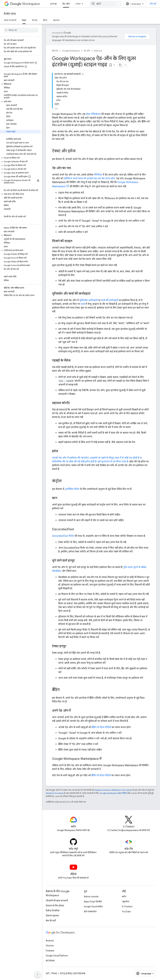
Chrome (50, 946)
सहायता (56, 20)
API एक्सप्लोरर (90, 912)
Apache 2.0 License (55, 793)
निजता (54, 973)
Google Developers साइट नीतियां (113, 793)
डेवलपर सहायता (52, 916)
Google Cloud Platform (57, 956)
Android (50, 941)
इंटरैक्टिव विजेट (72, 489)
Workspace (25, 4)
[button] (20, 84)
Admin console (91, 897)
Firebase (50, 951)
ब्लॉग (124, 897)
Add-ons (10, 14)
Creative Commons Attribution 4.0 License (113, 790)
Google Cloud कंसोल (93, 907)
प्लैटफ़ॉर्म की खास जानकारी (57, 901)
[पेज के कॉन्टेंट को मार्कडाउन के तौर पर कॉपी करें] (120, 65)
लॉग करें (153, 4)
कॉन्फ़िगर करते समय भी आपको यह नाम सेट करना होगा (89, 178)
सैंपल (45, 20)
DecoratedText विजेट (63, 536)
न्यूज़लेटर (126, 902)
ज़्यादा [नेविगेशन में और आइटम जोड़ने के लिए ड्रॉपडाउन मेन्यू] (78, 4)
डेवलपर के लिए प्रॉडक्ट (55, 906)
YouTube (126, 912)
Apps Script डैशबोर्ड (93, 902)
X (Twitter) (127, 907)
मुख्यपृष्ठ (53, 4)
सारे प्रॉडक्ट (50, 961)
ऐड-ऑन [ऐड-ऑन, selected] (66, 4)
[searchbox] (21, 30)
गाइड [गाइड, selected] (24, 20)
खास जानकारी (10, 20)
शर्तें (47, 973)
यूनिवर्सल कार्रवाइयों (89, 300)
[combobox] (106, 4)
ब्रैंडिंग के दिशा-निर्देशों (101, 727)
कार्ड (83, 304)
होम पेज (55, 51)
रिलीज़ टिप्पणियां (53, 911)
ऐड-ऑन (87, 51)
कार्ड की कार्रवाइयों (110, 300)
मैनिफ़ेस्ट (98, 175)
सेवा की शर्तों (51, 921)
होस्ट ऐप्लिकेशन (93, 114)
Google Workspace (71, 51)
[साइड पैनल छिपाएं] (38, 974)
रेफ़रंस (35, 20)
